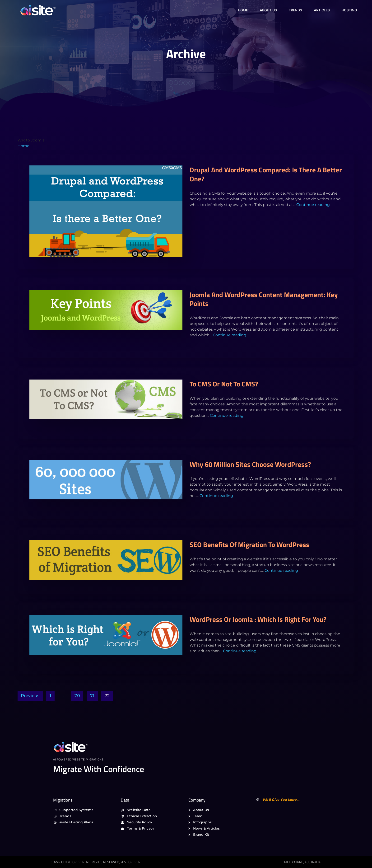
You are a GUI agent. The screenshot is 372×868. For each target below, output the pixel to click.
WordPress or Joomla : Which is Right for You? (258, 619)
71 (92, 696)
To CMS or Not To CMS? (224, 384)
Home (243, 10)
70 (77, 696)
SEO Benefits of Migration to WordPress (249, 544)
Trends (295, 10)
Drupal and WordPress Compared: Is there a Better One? (266, 174)
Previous (30, 696)
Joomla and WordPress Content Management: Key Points (264, 299)
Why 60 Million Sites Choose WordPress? (250, 464)
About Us (268, 10)
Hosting (349, 10)
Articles (322, 10)
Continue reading (313, 205)
